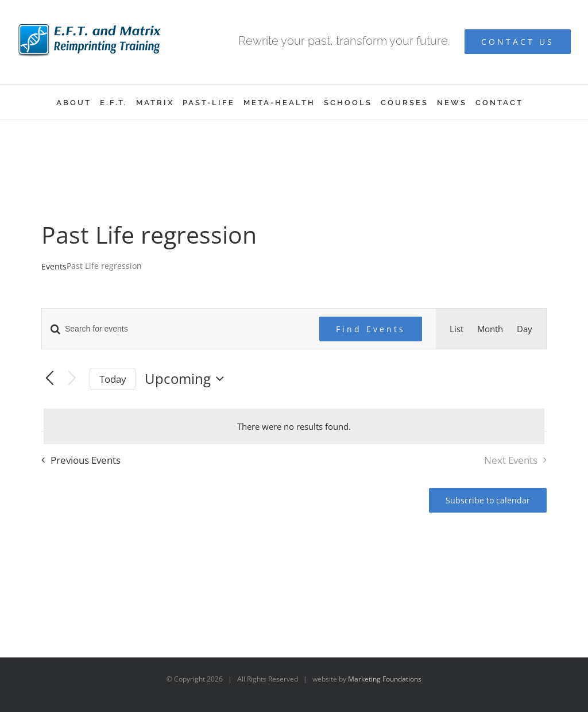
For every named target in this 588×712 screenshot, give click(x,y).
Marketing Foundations (385, 679)
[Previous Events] (50, 379)
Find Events (371, 329)
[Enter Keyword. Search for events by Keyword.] (174, 329)
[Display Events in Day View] (525, 329)
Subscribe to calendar (488, 500)
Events (54, 266)
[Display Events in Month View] (490, 329)
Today (113, 379)
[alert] (294, 426)
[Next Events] (72, 379)
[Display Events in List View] (457, 329)
